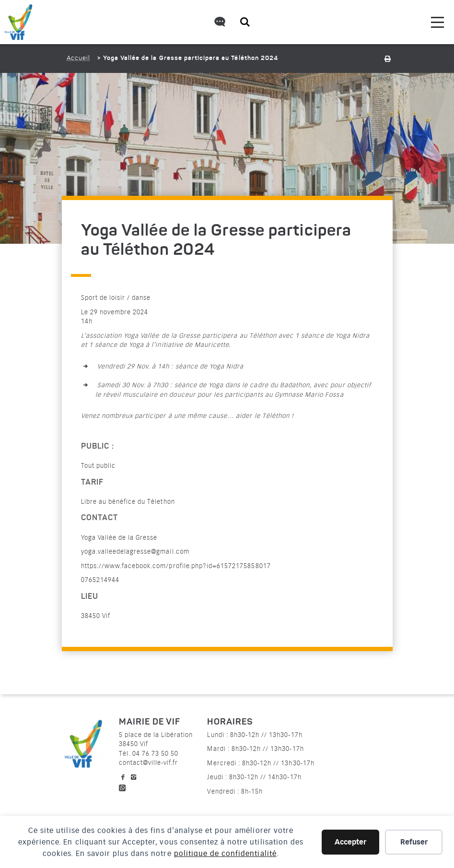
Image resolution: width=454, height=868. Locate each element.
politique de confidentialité (225, 854)
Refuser (414, 842)
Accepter (350, 842)
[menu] (437, 22)
